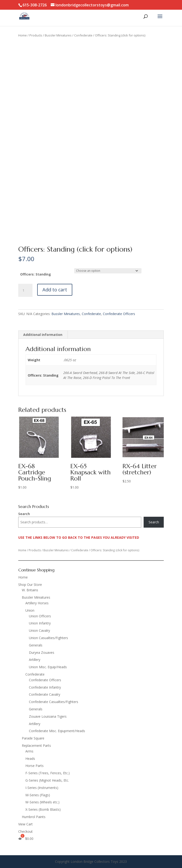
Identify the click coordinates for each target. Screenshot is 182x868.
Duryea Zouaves (42, 652)
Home (23, 35)
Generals (36, 645)
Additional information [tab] (43, 335)
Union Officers (40, 616)
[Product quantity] (25, 290)
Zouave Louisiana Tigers (48, 716)
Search (24, 514)
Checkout (25, 831)
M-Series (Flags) (38, 795)
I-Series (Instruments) (42, 788)
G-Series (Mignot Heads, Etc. (47, 780)
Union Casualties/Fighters (48, 638)
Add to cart (55, 290)
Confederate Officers (119, 314)
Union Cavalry (39, 630)
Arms (29, 751)
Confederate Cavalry (45, 694)
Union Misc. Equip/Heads (48, 667)
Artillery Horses (37, 603)
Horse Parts (34, 766)
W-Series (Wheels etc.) (42, 802)
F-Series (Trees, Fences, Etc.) (48, 773)
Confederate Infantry (45, 687)
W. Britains (30, 590)
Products (36, 35)
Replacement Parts (36, 746)
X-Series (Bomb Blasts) (43, 809)
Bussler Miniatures (58, 35)
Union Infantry (40, 623)
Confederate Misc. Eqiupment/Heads (57, 731)
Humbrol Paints (34, 817)
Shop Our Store (30, 585)
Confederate (83, 35)
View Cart (25, 824)
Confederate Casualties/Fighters (54, 702)
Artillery (35, 660)
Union (30, 610)
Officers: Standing (36, 274)
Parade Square (33, 738)
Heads (30, 759)
